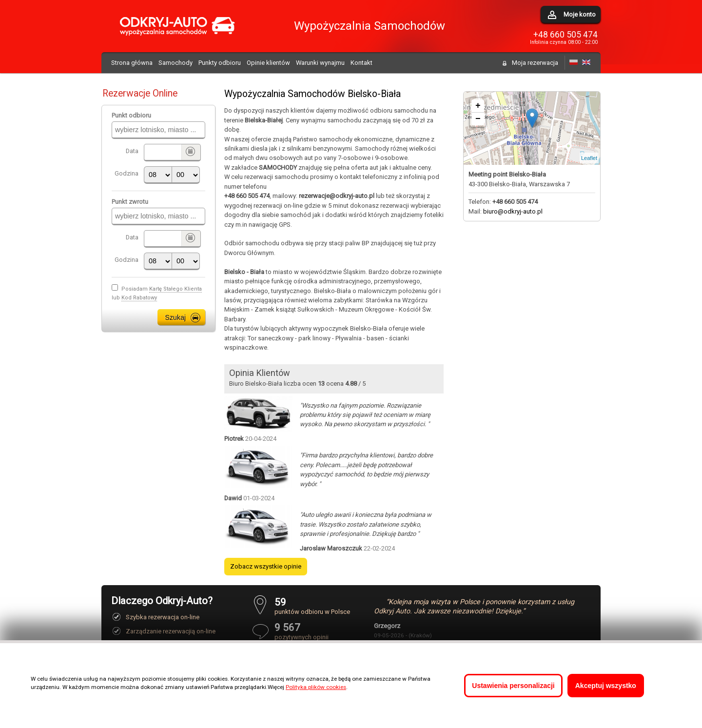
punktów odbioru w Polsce (312, 606)
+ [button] (478, 106)
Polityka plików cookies (316, 687)
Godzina (127, 173)
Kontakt (361, 63)
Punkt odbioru (131, 115)
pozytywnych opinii (312, 631)
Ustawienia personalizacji (513, 686)
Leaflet (589, 158)
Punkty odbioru (220, 63)
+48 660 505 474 (565, 35)
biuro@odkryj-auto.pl (513, 211)
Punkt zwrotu (130, 202)
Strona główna (132, 63)
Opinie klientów (268, 63)
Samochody (175, 63)
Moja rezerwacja (535, 63)
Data (132, 151)
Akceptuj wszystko (606, 686)
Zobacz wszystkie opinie (266, 566)
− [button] (478, 119)
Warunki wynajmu (320, 63)
